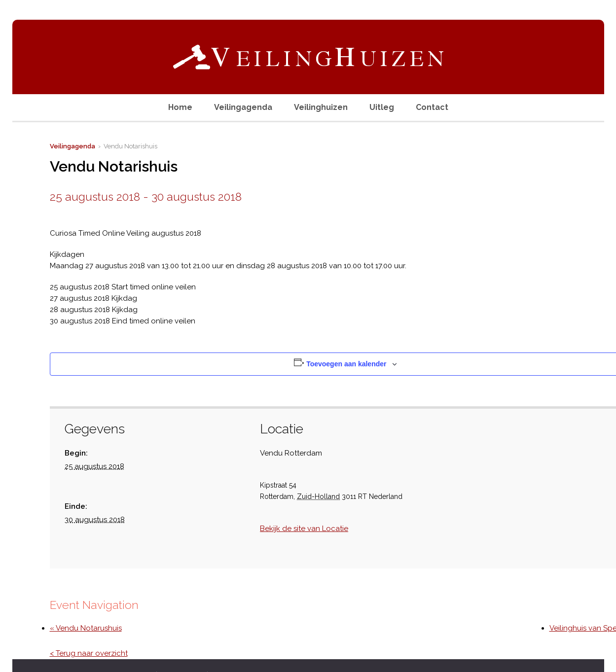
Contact (432, 107)
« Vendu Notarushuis (86, 628)
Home (180, 107)
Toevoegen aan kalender (346, 364)
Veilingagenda (243, 107)
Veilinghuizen (321, 107)
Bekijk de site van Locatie (304, 529)
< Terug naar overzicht (89, 653)
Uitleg (382, 107)
